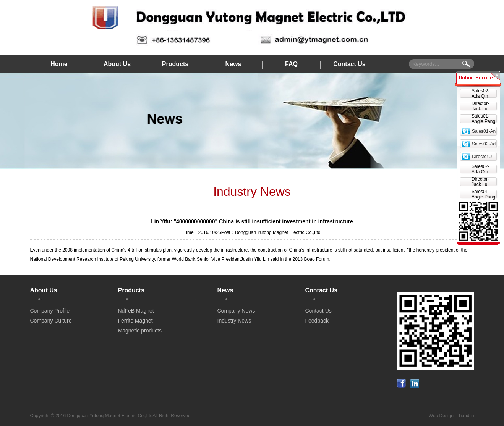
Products (175, 64)
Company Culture (51, 321)
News (233, 64)
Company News (236, 311)
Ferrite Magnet (135, 321)
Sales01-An (484, 131)
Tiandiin (466, 416)
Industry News (234, 321)
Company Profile (50, 311)
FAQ (291, 64)
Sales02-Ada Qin (481, 94)
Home (59, 64)
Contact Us (349, 64)
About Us (117, 64)
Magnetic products (140, 331)
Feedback (317, 321)
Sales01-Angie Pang (483, 119)
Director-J (482, 157)
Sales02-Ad (484, 144)
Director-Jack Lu (480, 106)
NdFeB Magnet (136, 311)
